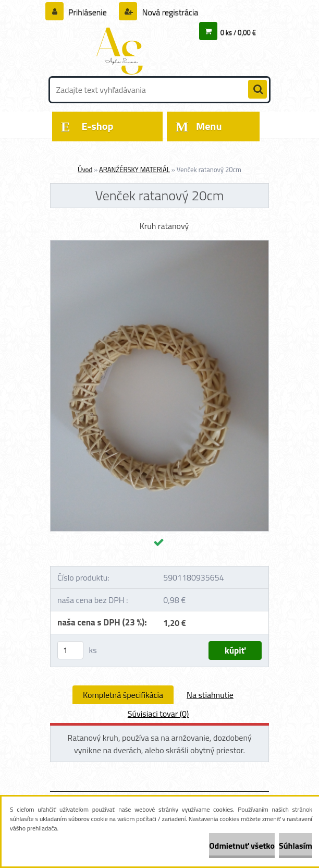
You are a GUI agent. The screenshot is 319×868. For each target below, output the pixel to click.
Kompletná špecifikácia (123, 695)
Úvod (85, 170)
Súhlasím (296, 846)
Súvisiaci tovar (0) (158, 714)
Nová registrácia (169, 12)
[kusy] (70, 650)
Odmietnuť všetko (242, 846)
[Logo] (122, 51)
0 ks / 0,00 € (238, 32)
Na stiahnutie (210, 695)
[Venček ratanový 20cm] (159, 245)
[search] (257, 90)
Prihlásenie (88, 12)
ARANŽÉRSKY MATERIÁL (134, 170)
